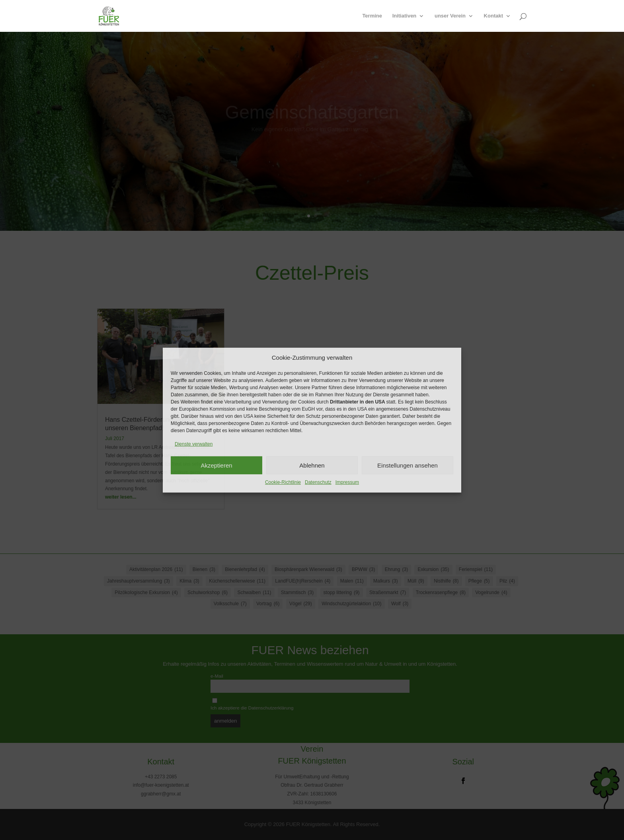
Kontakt (493, 16)
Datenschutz (318, 482)
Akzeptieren (216, 465)
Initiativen (405, 16)
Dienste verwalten (194, 444)
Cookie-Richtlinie (283, 482)
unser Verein (450, 16)
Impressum (347, 482)
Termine (372, 16)
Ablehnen (312, 465)
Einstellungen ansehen (408, 465)
